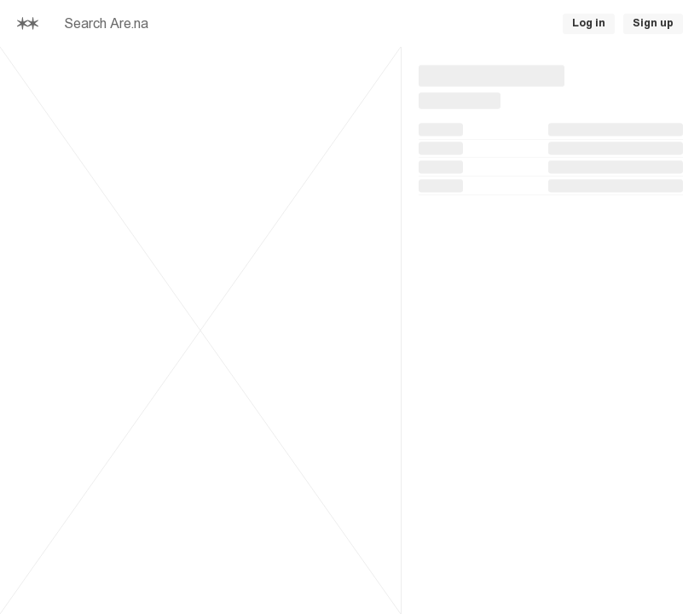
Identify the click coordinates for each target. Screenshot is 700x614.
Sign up (653, 23)
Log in (589, 23)
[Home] (28, 23)
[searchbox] (260, 24)
